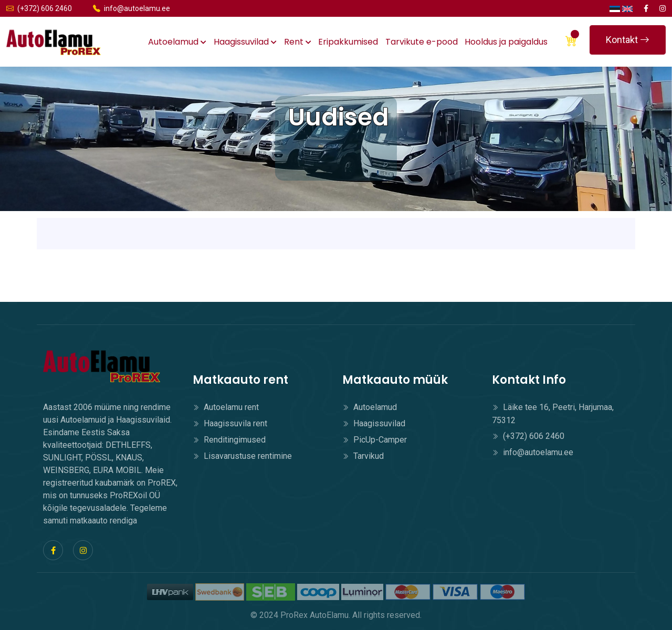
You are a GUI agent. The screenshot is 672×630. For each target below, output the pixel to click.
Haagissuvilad (245, 42)
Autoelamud (177, 42)
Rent (298, 42)
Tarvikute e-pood (422, 42)
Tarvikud (363, 456)
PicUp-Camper (375, 440)
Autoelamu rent (226, 407)
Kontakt (628, 40)
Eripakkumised (348, 42)
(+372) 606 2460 (39, 8)
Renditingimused (229, 440)
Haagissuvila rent (230, 423)
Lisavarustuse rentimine (242, 456)
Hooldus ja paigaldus (506, 42)
